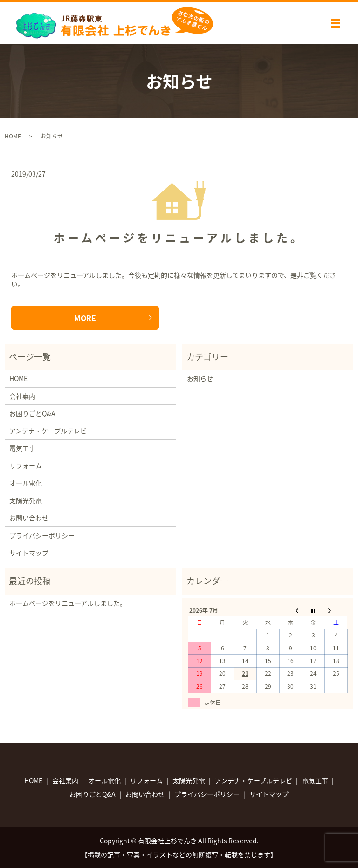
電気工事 (22, 448)
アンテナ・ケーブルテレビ (48, 431)
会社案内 (22, 396)
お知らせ (200, 378)
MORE (85, 318)
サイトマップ (29, 553)
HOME (13, 136)
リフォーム (26, 465)
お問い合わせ (29, 518)
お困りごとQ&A (32, 413)
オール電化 (26, 483)
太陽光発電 (26, 500)
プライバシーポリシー (42, 535)
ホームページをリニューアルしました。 (179, 238)
